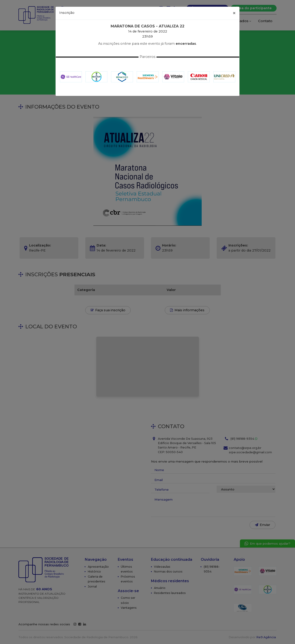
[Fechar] (234, 13)
